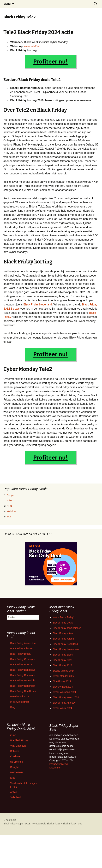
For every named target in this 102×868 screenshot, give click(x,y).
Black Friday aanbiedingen (67, 628)
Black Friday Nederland (38, 305)
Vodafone (12, 511)
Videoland (16, 797)
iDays (13, 735)
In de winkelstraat (20, 702)
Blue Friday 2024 (62, 681)
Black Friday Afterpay (64, 703)
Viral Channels (18, 746)
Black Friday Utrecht (21, 664)
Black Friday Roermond (23, 675)
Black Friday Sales (63, 655)
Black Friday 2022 (62, 660)
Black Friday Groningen (23, 659)
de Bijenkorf (17, 762)
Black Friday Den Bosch (23, 691)
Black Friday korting (63, 639)
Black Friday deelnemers (66, 649)
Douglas (15, 767)
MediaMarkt (17, 772)
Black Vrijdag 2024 (63, 687)
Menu (7, 4)
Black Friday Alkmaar (22, 648)
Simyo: (11, 495)
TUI (9, 517)
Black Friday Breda (20, 654)
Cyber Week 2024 (62, 708)
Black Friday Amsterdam (23, 643)
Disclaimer (55, 768)
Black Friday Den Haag (23, 670)
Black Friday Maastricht (23, 680)
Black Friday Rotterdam (23, 686)
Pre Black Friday (19, 740)
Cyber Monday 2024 (64, 676)
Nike (9, 501)
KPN (9, 506)
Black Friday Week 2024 (66, 697)
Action (14, 792)
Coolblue (15, 756)
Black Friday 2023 (62, 665)
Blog (13, 707)
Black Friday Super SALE (17, 824)
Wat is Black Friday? (64, 617)
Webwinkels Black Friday (47, 824)
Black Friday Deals (63, 623)
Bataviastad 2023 (20, 697)
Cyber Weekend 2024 (64, 692)
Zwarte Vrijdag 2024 (64, 671)
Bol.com (15, 751)
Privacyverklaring (59, 764)
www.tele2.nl (32, 46)
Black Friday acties (63, 633)
